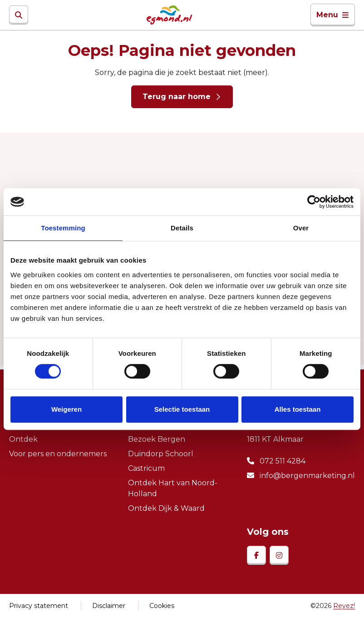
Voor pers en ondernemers (58, 454)
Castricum (146, 468)
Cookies (162, 606)
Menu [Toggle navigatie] (333, 15)
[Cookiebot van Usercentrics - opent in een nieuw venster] (314, 202)
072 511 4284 (276, 461)
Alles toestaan (298, 409)
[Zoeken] (19, 15)
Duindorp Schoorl (161, 454)
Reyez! (344, 606)
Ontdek (23, 439)
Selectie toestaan (182, 409)
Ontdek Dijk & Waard (166, 508)
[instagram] (279, 555)
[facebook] (256, 555)
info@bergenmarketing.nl (301, 476)
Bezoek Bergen (157, 439)
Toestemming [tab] (63, 228)
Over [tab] (301, 228)
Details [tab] (182, 228)
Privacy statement (39, 606)
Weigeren (66, 409)
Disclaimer (109, 606)
